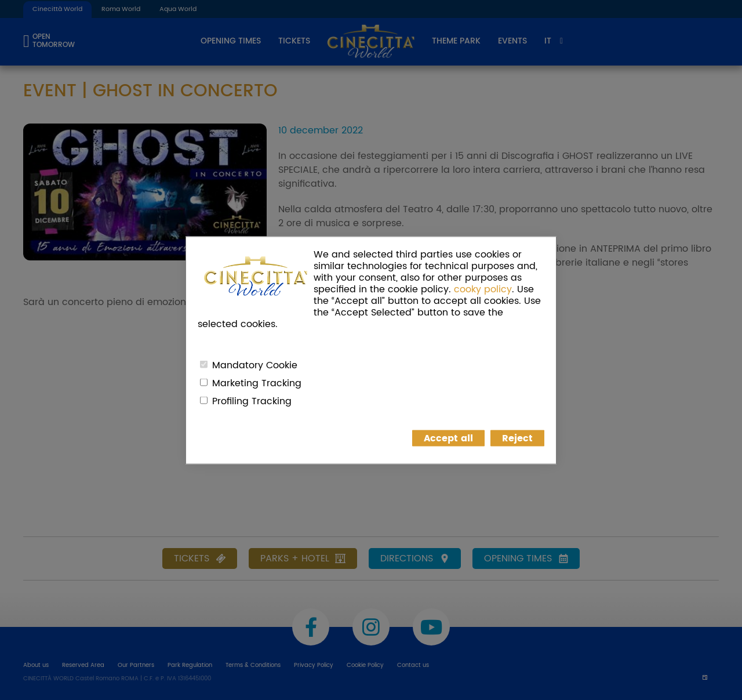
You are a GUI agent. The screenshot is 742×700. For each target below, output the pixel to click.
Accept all (448, 438)
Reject (517, 438)
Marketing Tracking (257, 383)
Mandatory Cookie (255, 365)
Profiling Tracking (252, 401)
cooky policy (483, 289)
